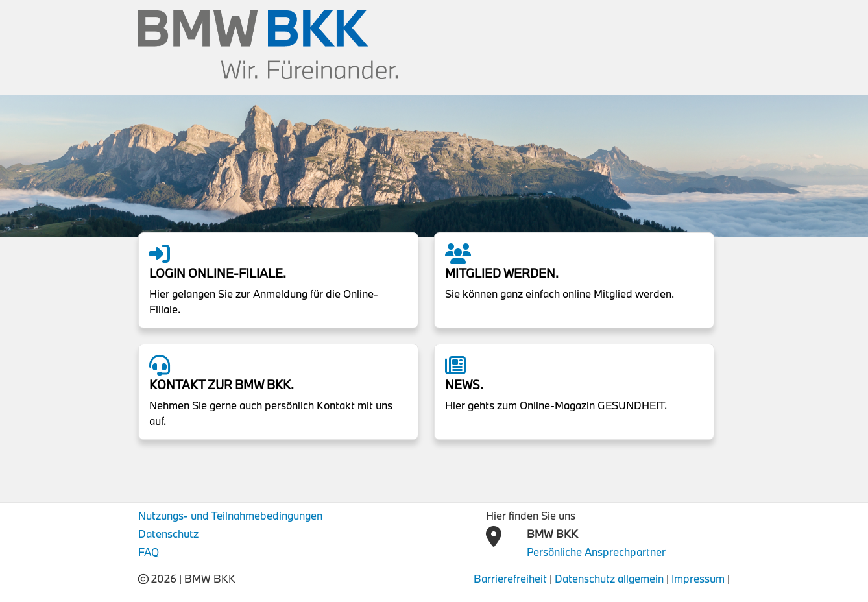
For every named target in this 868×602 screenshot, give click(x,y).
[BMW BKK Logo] (268, 43)
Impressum (698, 578)
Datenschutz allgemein (609, 578)
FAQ (149, 552)
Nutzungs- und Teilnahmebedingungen (230, 515)
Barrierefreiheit (510, 578)
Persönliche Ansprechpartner (596, 552)
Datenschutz (168, 534)
